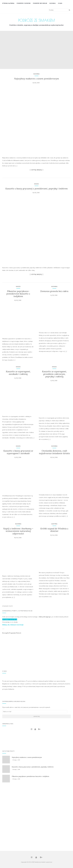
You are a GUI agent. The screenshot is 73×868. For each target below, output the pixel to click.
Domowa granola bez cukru (54, 291)
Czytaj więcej (36, 170)
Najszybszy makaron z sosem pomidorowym (36, 79)
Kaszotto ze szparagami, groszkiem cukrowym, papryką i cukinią (54, 374)
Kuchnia (53, 3)
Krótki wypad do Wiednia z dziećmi (54, 530)
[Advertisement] (36, 652)
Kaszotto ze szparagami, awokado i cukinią (18, 373)
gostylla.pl (49, 862)
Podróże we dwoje (40, 3)
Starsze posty (8, 606)
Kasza (36, 184)
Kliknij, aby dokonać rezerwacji (13, 625)
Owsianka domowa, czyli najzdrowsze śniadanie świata (54, 452)
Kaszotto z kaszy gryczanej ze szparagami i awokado (18, 452)
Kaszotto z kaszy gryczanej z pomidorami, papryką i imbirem (37, 189)
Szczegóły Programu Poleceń (12, 633)
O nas (60, 3)
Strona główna (8, 3)
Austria (54, 524)
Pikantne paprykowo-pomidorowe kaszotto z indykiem (18, 294)
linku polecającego (45, 617)
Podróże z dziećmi (24, 3)
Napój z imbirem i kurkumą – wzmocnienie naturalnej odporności (18, 531)
